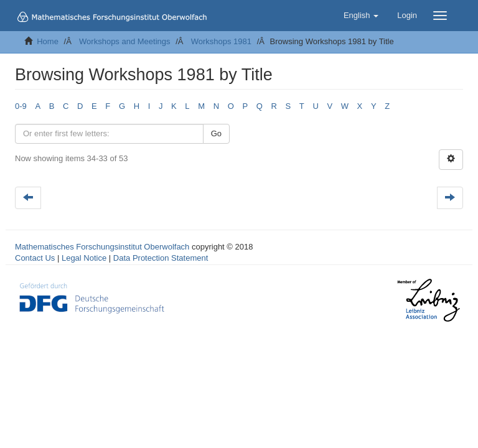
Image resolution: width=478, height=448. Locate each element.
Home (48, 41)
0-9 (21, 106)
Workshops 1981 (221, 41)
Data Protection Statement (161, 258)
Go (216, 133)
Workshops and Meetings (124, 41)
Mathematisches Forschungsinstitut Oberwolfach (102, 247)
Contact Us (35, 258)
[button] (361, 16)
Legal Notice (84, 258)
